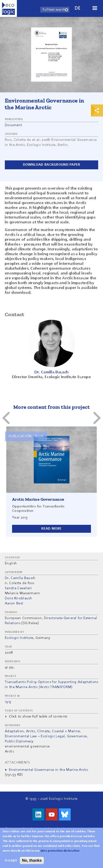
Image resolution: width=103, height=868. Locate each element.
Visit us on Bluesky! (65, 814)
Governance (77, 736)
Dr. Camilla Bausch (20, 578)
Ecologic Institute (19, 638)
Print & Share (97, 110)
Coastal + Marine (66, 731)
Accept (11, 861)
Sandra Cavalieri (18, 588)
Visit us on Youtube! (52, 814)
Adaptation (14, 731)
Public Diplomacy (19, 741)
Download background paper (52, 165)
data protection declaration (60, 852)
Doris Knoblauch (19, 598)
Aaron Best (14, 603)
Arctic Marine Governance (38, 499)
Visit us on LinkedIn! (38, 814)
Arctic (31, 731)
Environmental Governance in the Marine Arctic (48, 770)
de (78, 8)
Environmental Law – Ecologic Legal (35, 736)
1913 (8, 702)
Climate (43, 731)
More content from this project (51, 407)
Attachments (17, 763)
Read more (51, 529)
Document (13, 125)
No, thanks (32, 861)
